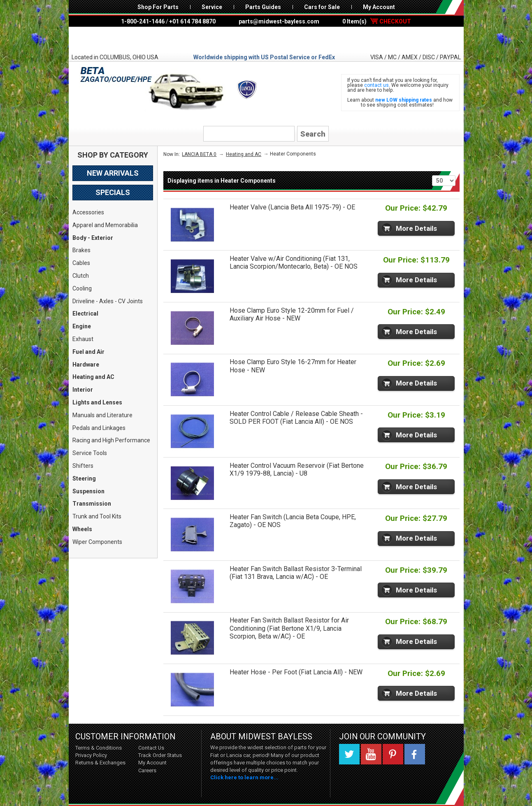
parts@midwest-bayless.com (279, 21)
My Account (379, 7)
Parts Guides (263, 7)
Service (212, 7)
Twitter (349, 754)
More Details (416, 228)
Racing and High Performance (111, 440)
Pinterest (393, 754)
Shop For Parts (158, 7)
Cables (81, 263)
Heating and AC (93, 377)
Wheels (82, 529)
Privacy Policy (91, 755)
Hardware (86, 365)
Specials (113, 192)
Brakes (81, 250)
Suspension (88, 491)
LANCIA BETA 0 (199, 154)
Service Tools (90, 453)
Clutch (81, 276)
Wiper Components (97, 542)
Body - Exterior (93, 238)
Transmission (92, 504)
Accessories (88, 212)
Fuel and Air (88, 352)
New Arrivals (113, 173)
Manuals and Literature (102, 415)
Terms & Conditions (99, 748)
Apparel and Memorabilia (105, 225)
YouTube (371, 754)
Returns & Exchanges (100, 763)
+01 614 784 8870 (192, 21)
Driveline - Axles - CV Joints (108, 301)
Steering (84, 478)
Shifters (83, 466)
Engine (82, 326)
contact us (376, 85)
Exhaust (83, 339)
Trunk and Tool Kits (97, 516)
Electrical (85, 314)
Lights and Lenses (97, 402)
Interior (83, 390)
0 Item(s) (377, 21)
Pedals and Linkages (99, 428)
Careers (147, 770)
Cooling (82, 288)
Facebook (415, 754)
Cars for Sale (322, 7)
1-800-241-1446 (143, 21)
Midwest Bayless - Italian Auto (266, 40)
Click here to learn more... (244, 777)
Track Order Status (160, 755)
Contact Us (151, 748)
